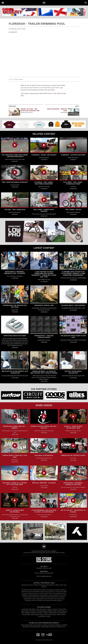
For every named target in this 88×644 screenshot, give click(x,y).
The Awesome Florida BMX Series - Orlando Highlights (15, 156)
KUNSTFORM (61, 611)
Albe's (23, 625)
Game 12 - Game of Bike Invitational (15, 511)
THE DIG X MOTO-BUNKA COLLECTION (73, 372)
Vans (22, 96)
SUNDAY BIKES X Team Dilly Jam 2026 (15, 456)
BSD (38, 609)
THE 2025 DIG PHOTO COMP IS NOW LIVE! (73, 337)
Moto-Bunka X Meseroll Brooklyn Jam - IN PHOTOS (15, 273)
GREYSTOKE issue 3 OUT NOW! (15, 336)
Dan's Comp (61, 93)
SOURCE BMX (26, 615)
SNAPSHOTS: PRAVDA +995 (44, 305)
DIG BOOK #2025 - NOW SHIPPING (73, 305)
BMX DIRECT (32, 609)
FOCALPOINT (33, 611)
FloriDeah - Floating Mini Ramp (73, 155)
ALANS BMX (25, 609)
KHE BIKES (50, 611)
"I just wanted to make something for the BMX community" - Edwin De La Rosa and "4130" (44, 274)
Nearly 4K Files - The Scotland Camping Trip (30, 110)
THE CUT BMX (62, 609)
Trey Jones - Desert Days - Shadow (44, 210)
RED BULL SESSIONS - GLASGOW (44, 483)
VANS (63, 615)
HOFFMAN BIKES (42, 611)
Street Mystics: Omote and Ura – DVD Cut (44, 427)
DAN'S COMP (25, 611)
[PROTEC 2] (44, 231)
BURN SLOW (43, 609)
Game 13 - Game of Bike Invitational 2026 (73, 427)
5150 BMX (44, 625)
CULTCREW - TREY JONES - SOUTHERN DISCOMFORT (44, 183)
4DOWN (48, 616)
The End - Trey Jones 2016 (15, 210)
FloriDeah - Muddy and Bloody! (44, 155)
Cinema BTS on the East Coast (73, 455)
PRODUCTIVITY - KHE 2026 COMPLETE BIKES (44, 337)
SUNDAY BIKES (35, 615)
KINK (55, 611)
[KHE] (77, 532)
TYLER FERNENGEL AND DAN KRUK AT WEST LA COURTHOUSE (44, 511)
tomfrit (44, 640)
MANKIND (27, 613)
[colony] (44, 12)
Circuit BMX (29, 625)
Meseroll (58, 625)
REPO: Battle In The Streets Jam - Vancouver (15, 372)
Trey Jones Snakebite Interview (15, 182)
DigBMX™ (54, 551)
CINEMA (49, 609)
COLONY (55, 609)
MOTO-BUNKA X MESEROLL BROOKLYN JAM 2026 (73, 484)
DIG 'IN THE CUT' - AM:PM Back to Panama (73, 511)
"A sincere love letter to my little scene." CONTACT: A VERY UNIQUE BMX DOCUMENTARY (73, 273)
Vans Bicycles (61, 627)
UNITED (59, 615)
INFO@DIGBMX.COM (46, 576)
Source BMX (45, 627)
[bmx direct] (55, 532)
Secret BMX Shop (35, 627)
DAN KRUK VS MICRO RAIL (44, 455)
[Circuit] (33, 395)
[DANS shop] (11, 395)
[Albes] (77, 395)
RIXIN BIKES (63, 613)
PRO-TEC (56, 613)
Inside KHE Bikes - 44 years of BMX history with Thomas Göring (44, 372)
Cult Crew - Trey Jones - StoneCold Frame (73, 183)
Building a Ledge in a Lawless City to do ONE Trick (15, 484)
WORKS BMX (42, 616)
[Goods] (55, 395)
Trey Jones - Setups (73, 210)
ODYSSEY (40, 613)
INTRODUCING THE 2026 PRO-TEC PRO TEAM (15, 306)
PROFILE (46, 613)
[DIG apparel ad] (44, 124)
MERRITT (34, 613)
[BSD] (33, 532)
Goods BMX (51, 625)
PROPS (51, 613)
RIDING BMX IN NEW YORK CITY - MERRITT (15, 427)
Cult (55, 93)
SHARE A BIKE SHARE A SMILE (48, 615)
